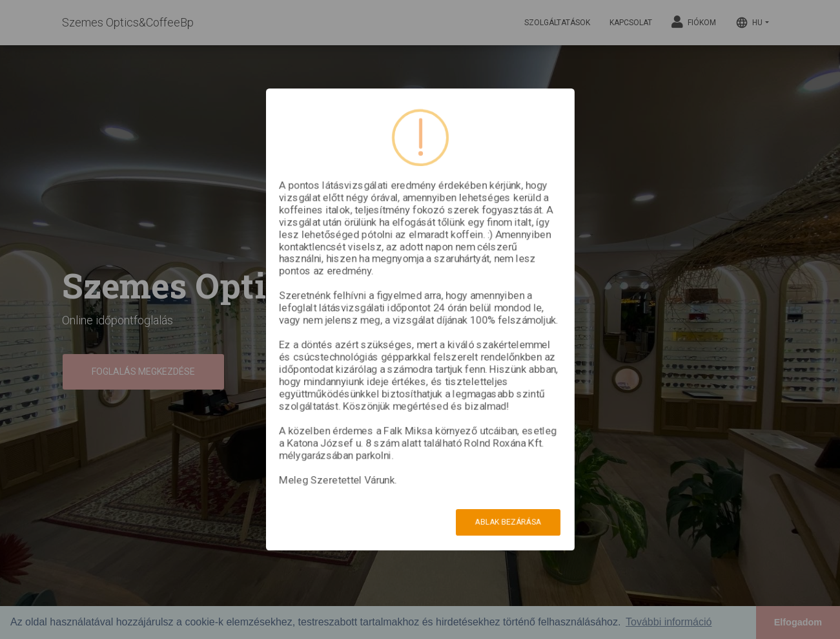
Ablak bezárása (508, 522)
